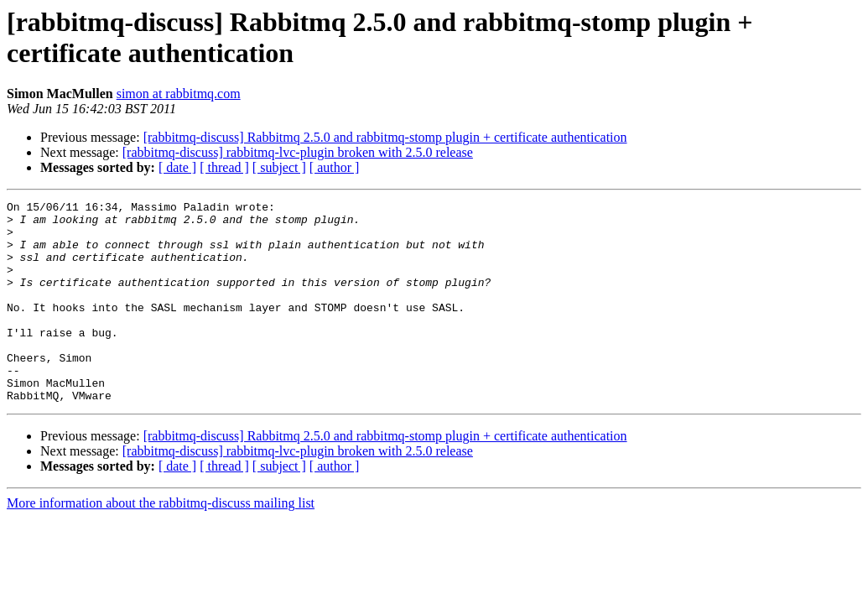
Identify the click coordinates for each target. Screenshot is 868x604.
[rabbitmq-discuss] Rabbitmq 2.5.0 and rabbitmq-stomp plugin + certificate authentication (385, 137)
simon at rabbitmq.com (179, 94)
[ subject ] (279, 167)
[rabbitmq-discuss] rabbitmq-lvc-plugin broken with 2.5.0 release (298, 152)
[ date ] (177, 167)
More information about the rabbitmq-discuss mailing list (161, 543)
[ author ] (335, 167)
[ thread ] (224, 167)
